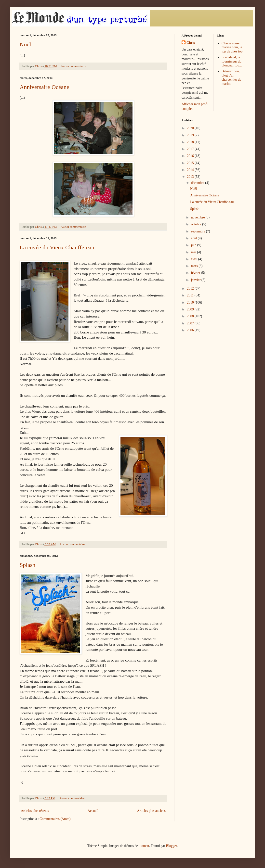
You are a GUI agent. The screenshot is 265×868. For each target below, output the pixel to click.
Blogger (171, 846)
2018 (191, 142)
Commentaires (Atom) (55, 819)
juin (194, 245)
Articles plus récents (35, 811)
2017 (191, 149)
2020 (191, 128)
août (194, 238)
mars (195, 266)
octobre (196, 224)
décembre (198, 183)
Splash (27, 565)
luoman (144, 846)
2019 (191, 135)
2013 (191, 177)
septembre (198, 231)
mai (194, 252)
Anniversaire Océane (44, 87)
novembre (198, 217)
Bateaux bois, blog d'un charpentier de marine (231, 77)
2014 (191, 170)
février (196, 273)
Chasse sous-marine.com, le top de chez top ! (233, 47)
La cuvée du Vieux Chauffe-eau (57, 247)
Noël (25, 44)
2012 (191, 288)
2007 (191, 323)
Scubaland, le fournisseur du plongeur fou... (232, 61)
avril (194, 259)
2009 (191, 309)
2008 (191, 316)
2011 (191, 295)
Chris (191, 43)
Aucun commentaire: (74, 66)
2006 (191, 330)
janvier (196, 280)
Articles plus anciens (151, 811)
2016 (191, 156)
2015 (191, 163)
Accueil (93, 811)
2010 (191, 302)
